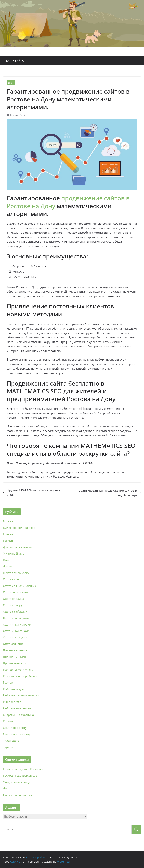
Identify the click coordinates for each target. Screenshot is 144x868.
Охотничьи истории (17, 624)
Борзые (8, 521)
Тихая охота (11, 741)
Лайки (7, 566)
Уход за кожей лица (16, 782)
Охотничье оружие (16, 618)
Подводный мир (14, 657)
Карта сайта (15, 61)
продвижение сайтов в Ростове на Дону (68, 202)
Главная (9, 534)
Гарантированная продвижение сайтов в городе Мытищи (109, 493)
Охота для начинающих (19, 586)
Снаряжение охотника (18, 715)
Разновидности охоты (18, 670)
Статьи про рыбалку (17, 734)
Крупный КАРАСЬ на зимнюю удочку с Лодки (33, 493)
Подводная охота (15, 650)
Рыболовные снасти (17, 708)
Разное (8, 682)
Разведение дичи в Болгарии (23, 769)
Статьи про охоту (15, 728)
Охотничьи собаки (16, 631)
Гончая (8, 541)
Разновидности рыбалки (20, 676)
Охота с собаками (15, 612)
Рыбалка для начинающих (21, 695)
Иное (11, 83)
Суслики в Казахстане (18, 795)
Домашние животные (18, 547)
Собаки (8, 721)
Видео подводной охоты (20, 528)
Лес (5, 788)
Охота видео (12, 579)
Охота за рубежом (15, 592)
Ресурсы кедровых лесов (20, 775)
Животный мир (14, 553)
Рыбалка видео (13, 689)
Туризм (8, 747)
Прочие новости (14, 663)
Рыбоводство (12, 702)
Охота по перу (13, 605)
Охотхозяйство (13, 644)
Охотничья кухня (15, 637)
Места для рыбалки (16, 573)
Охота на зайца (13, 599)
